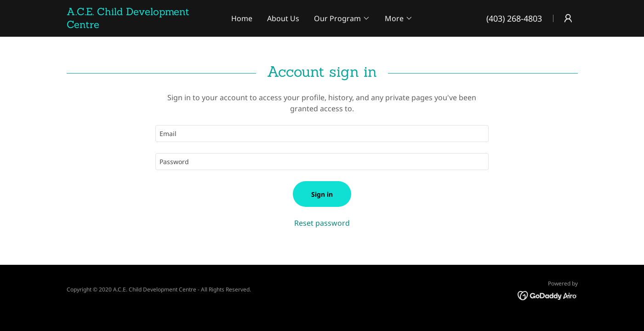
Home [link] (242, 18)
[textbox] (322, 134)
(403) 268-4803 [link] (514, 18)
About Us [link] (283, 18)
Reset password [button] (322, 223)
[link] (143, 25)
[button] (342, 18)
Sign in (322, 194)
